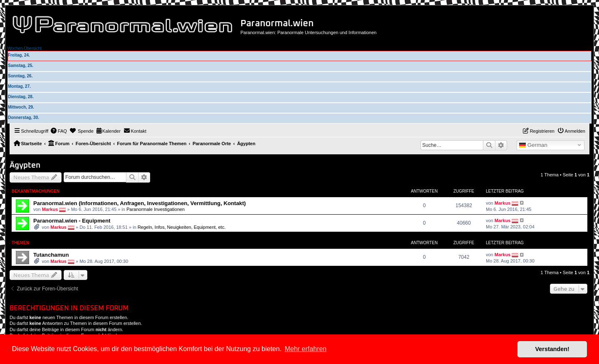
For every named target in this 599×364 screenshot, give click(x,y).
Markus (50, 209)
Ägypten (25, 165)
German (533, 145)
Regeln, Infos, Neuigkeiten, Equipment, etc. (182, 227)
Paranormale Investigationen (156, 209)
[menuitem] (59, 131)
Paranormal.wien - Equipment (72, 221)
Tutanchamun (51, 255)
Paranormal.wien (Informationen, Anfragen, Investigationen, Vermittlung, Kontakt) (140, 203)
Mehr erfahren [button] (306, 349)
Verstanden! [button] (552, 349)
